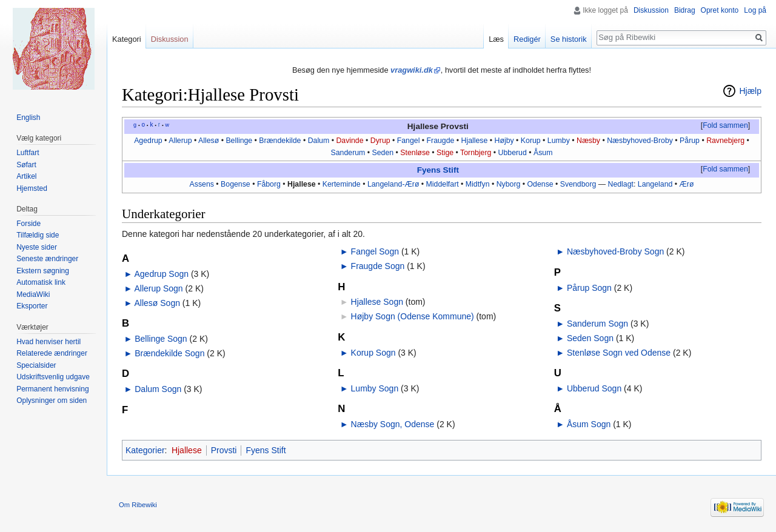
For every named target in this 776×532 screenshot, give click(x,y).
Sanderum (348, 153)
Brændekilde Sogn (169, 353)
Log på (755, 10)
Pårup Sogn (589, 288)
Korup (531, 141)
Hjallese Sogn (377, 302)
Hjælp (750, 91)
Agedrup (148, 141)
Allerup (180, 141)
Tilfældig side (38, 235)
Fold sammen (725, 125)
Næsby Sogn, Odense (393, 424)
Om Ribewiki (138, 505)
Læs (496, 39)
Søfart (26, 165)
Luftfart (28, 153)
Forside (28, 224)
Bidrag (685, 10)
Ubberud (513, 153)
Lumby (559, 141)
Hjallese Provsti (438, 126)
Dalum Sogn (158, 389)
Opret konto (720, 10)
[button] (725, 126)
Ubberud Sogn (594, 388)
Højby (504, 141)
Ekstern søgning (43, 271)
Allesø (209, 141)
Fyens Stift (438, 170)
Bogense (236, 184)
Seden (383, 153)
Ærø (687, 184)
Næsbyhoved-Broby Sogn (615, 251)
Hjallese (475, 141)
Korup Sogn (373, 353)
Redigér (527, 39)
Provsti (224, 450)
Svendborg (578, 184)
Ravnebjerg (725, 141)
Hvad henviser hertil (48, 342)
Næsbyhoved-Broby (640, 141)
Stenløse (415, 153)
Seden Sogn (590, 338)
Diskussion (651, 10)
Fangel (409, 141)
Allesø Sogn (157, 303)
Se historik (569, 39)
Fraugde (441, 141)
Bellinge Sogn (161, 339)
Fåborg (269, 184)
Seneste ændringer (47, 259)
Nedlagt (621, 184)
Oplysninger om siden (52, 401)
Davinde (350, 141)
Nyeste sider (37, 247)
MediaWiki (33, 294)
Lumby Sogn (375, 388)
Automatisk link (41, 282)
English (28, 118)
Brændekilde (280, 141)
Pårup (690, 141)
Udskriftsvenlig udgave (53, 377)
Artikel (26, 176)
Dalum (319, 141)
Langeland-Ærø (393, 184)
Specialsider (36, 365)
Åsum (543, 153)
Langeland (655, 184)
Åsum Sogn (589, 424)
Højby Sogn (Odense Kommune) (413, 316)
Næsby (588, 141)
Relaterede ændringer (52, 353)
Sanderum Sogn (597, 324)
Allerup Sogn (158, 288)
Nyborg (509, 184)
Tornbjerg (476, 153)
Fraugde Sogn (378, 266)
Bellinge (239, 141)
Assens (202, 184)
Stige (445, 153)
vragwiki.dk (412, 70)
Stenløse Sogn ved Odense (619, 353)
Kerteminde (342, 184)
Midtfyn (478, 184)
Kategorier (145, 450)
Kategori (127, 39)
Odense (540, 184)
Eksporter (32, 306)
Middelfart (443, 184)
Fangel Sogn (375, 251)
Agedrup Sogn (161, 274)
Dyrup (380, 141)
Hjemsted (32, 188)
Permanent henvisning (52, 389)
